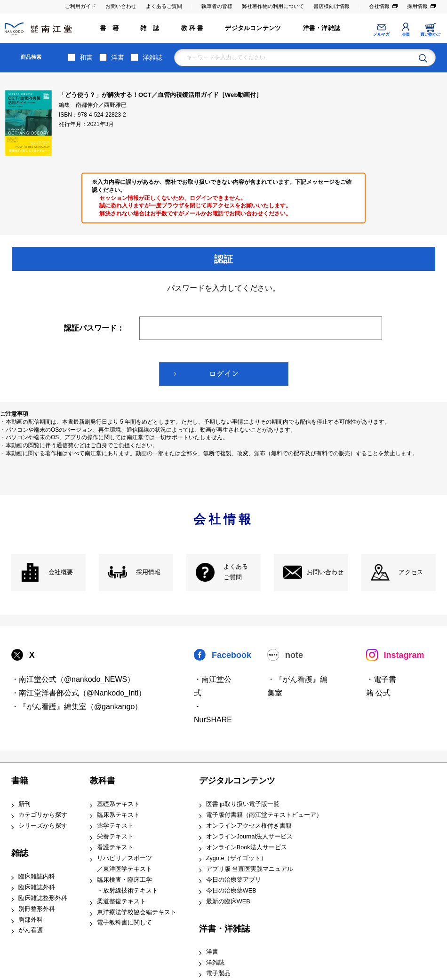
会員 (406, 34)
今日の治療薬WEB (231, 891)
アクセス (411, 572)
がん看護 (31, 930)
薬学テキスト (115, 826)
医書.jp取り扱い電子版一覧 (243, 804)
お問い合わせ (121, 6)
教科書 (103, 781)
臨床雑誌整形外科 (43, 898)
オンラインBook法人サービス (247, 847)
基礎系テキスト (118, 804)
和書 (86, 57)
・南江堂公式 (213, 686)
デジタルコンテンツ (253, 28)
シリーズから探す (43, 826)
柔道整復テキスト (121, 901)
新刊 (24, 804)
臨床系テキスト (118, 815)
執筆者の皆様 (217, 6)
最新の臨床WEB (228, 901)
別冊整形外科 (37, 909)
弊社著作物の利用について (273, 6)
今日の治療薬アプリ (234, 880)
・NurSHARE (213, 713)
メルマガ (381, 34)
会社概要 (61, 572)
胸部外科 (31, 920)
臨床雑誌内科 (37, 877)
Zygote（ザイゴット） (237, 858)
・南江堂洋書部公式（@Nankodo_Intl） (79, 693)
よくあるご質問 (164, 6)
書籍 (20, 781)
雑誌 (20, 853)
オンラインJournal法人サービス (250, 837)
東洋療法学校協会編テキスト (137, 912)
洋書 (118, 57)
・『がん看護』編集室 (297, 686)
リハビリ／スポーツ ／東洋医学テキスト (124, 864)
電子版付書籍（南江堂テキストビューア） (264, 815)
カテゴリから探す (43, 815)
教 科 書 (192, 28)
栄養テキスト (115, 837)
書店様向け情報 (331, 6)
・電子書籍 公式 (381, 686)
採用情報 (417, 6)
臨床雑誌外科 (37, 887)
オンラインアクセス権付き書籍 (249, 826)
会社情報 (379, 6)
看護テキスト (115, 847)
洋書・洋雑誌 (322, 28)
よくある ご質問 (236, 572)
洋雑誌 (152, 57)
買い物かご (430, 34)
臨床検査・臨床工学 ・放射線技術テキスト (128, 885)
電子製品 (218, 973)
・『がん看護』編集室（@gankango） (77, 707)
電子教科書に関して (124, 923)
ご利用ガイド (80, 6)
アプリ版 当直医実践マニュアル (250, 869)
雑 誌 (150, 28)
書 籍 (109, 28)
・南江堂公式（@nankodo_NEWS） (73, 679)
